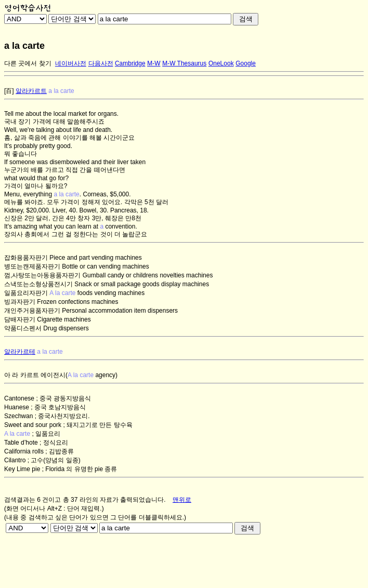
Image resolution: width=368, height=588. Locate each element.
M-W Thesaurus (184, 63)
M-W (154, 63)
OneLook (221, 63)
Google (246, 63)
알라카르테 (20, 352)
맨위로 (182, 500)
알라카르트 (31, 91)
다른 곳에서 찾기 (28, 63)
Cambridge (130, 63)
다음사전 (101, 63)
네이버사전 (71, 63)
